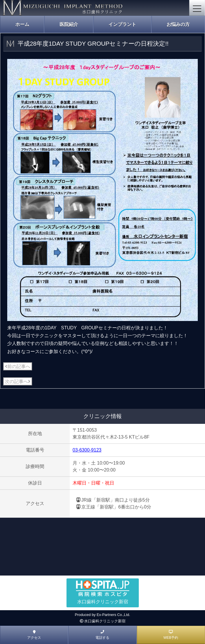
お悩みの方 (178, 24)
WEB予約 (171, 635)
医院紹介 (69, 24)
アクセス (34, 635)
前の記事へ (18, 366)
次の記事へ (18, 382)
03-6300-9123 (87, 450)
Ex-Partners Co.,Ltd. (113, 615)
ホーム (22, 24)
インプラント (122, 24)
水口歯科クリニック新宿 (105, 621)
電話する (102, 635)
